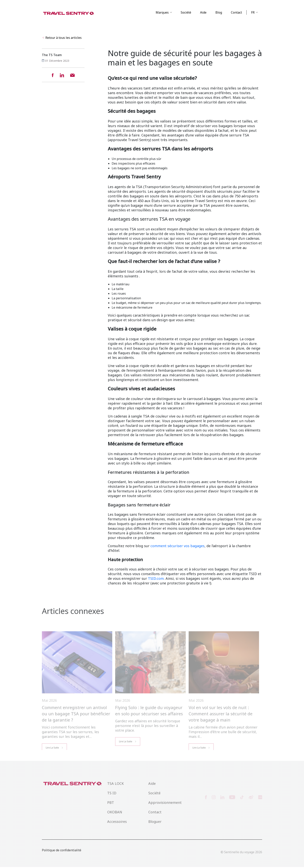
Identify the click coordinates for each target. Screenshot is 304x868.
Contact (236, 13)
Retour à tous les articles (62, 39)
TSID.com (156, 579)
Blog (219, 13)
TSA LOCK (115, 789)
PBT (111, 808)
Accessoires (117, 827)
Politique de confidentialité (62, 855)
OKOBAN (115, 818)
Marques (162, 13)
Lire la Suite (126, 751)
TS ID (112, 799)
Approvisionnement (165, 808)
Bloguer (155, 827)
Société (186, 13)
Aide (203, 13)
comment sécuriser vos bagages (177, 547)
